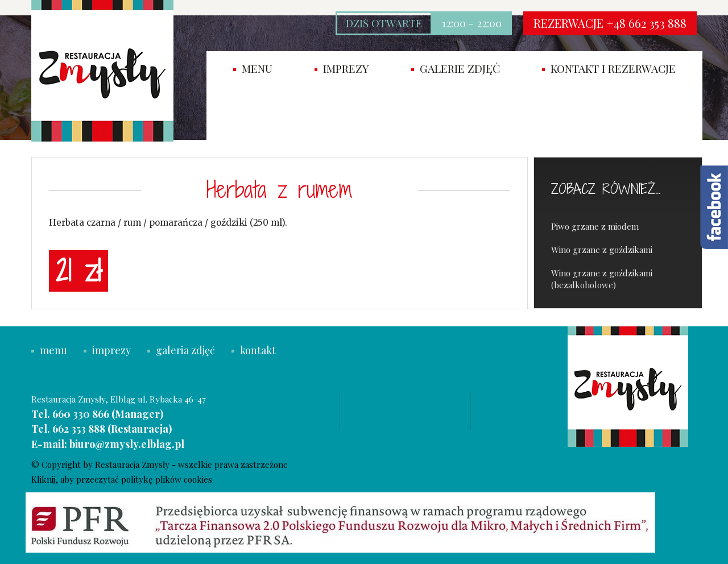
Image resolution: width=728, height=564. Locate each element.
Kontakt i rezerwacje (609, 68)
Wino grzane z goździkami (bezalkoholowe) (602, 279)
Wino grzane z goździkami (602, 250)
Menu (253, 68)
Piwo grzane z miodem (595, 226)
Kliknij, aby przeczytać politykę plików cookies (122, 479)
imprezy (342, 68)
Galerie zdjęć (456, 68)
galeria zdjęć (181, 350)
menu (49, 350)
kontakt (254, 350)
